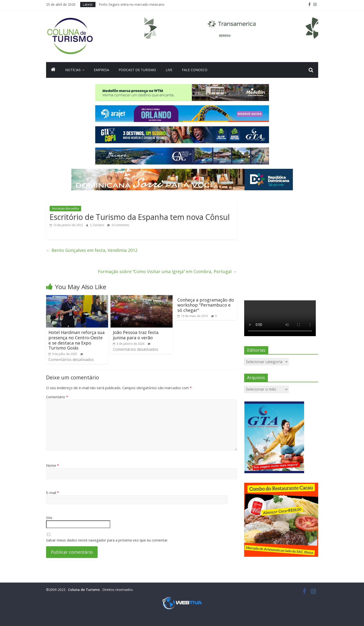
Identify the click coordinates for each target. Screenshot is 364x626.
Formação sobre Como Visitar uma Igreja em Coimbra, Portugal (167, 271)
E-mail (53, 493)
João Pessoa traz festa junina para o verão (136, 335)
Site (49, 518)
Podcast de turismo (137, 70)
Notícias (73, 70)
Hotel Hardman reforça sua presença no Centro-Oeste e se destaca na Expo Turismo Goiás (76, 340)
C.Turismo (98, 225)
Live (169, 70)
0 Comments (118, 225)
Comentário (57, 397)
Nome (53, 465)
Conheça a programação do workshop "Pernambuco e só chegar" (206, 305)
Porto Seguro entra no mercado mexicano (132, 4)
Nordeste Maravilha (65, 209)
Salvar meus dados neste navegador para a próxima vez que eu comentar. (107, 540)
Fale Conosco (195, 70)
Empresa (101, 70)
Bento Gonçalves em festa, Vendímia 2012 (92, 250)
